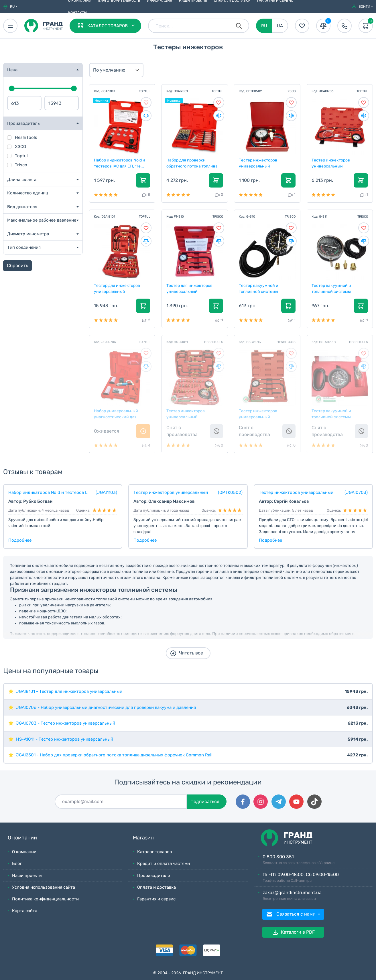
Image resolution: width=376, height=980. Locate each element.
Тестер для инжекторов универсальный (117, 288)
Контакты (77, 13)
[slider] (12, 88)
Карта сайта (25, 911)
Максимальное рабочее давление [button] (42, 220)
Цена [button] (12, 70)
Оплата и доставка (156, 887)
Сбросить (17, 266)
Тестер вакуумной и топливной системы (259, 288)
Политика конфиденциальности (45, 899)
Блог (17, 863)
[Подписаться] (121, 802)
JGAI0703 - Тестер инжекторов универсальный (66, 723)
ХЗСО (20, 147)
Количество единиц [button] (28, 193)
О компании (24, 852)
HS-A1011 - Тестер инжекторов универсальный (65, 739)
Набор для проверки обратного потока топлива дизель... (192, 163)
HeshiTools (26, 137)
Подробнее (20, 540)
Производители (154, 876)
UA (280, 26)
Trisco (21, 165)
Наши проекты (27, 876)
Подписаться (205, 801)
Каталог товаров (154, 852)
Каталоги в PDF (293, 932)
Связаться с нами (291, 914)
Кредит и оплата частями (164, 863)
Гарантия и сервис (156, 899)
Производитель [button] (23, 123)
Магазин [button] (143, 838)
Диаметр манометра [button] (28, 234)
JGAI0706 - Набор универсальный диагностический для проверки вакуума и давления (106, 707)
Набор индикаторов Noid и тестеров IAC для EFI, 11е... (120, 163)
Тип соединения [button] (24, 247)
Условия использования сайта (44, 887)
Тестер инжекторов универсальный (258, 163)
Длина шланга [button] (22, 180)
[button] (10, 7)
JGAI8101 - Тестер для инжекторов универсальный (69, 691)
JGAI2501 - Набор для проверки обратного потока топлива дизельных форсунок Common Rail (114, 755)
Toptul (21, 156)
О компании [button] (22, 838)
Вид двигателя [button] (22, 207)
